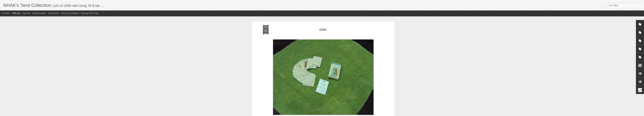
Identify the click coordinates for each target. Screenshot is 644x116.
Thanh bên (54, 13)
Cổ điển (6, 13)
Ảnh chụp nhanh (70, 13)
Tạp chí (26, 13)
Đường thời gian (90, 13)
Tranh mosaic (39, 13)
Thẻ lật (16, 13)
